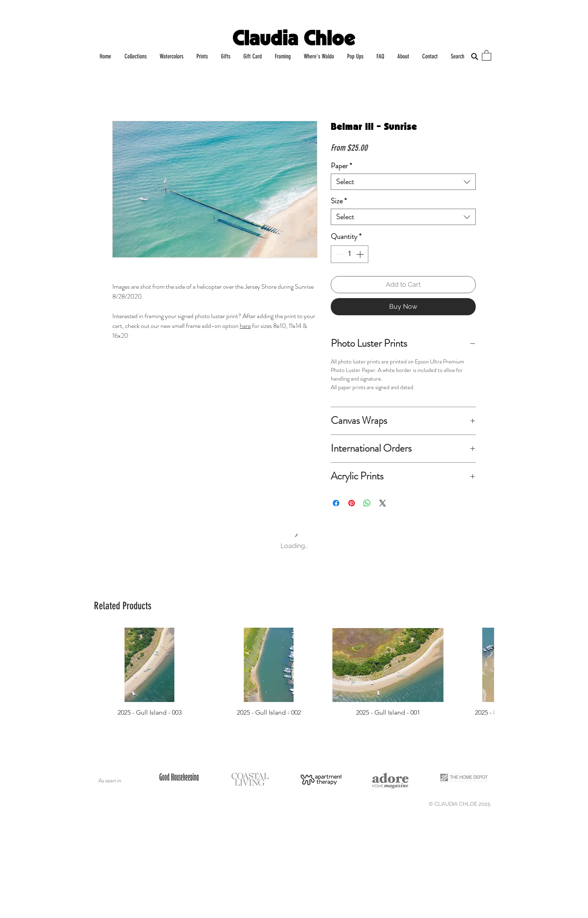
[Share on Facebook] (336, 503)
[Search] (475, 56)
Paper (341, 166)
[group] (294, 672)
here (245, 326)
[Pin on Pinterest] (352, 503)
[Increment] (361, 254)
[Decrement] (338, 254)
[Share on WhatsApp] (367, 503)
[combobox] (403, 182)
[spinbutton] (350, 254)
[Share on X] (383, 503)
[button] (487, 55)
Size (339, 201)
